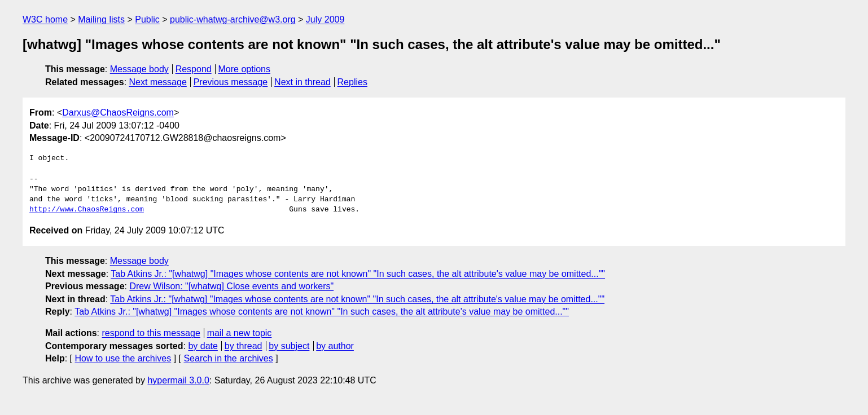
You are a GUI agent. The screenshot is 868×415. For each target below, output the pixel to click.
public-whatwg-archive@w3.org (233, 19)
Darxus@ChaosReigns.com (118, 112)
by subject (289, 346)
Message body (139, 69)
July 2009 (325, 19)
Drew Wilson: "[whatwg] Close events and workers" (231, 286)
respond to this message (151, 333)
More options (245, 69)
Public (147, 19)
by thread (244, 346)
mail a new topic (240, 333)
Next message (158, 82)
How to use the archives (123, 358)
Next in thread (303, 82)
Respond (194, 69)
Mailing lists (101, 19)
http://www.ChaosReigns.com (87, 210)
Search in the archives (228, 358)
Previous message (231, 82)
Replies (352, 82)
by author (335, 346)
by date (203, 346)
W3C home (45, 19)
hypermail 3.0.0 (178, 380)
